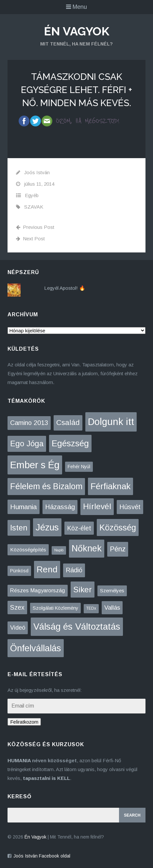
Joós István (37, 172)
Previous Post (35, 227)
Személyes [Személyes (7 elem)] (112, 591)
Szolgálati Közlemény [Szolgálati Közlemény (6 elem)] (55, 608)
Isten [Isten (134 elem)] (19, 528)
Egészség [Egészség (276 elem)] (70, 443)
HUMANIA (19, 760)
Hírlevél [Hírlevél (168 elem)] (97, 506)
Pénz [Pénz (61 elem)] (118, 549)
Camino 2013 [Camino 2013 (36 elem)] (29, 423)
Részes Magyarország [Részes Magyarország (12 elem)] (38, 590)
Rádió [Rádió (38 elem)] (74, 570)
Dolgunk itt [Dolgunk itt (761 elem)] (111, 422)
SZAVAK (34, 207)
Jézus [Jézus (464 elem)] (47, 527)
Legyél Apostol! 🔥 (65, 288)
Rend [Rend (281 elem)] (47, 569)
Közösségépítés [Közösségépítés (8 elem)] (28, 550)
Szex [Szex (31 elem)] (17, 607)
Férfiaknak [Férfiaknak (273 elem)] (110, 486)
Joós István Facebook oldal (42, 856)
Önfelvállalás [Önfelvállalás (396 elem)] (36, 648)
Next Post (30, 239)
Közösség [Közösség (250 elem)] (118, 527)
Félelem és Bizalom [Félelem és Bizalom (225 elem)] (46, 486)
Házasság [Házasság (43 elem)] (60, 507)
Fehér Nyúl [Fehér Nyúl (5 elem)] (79, 467)
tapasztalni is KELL (46, 778)
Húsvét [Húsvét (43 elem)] (130, 507)
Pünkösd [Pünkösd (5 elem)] (19, 571)
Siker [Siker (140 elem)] (83, 590)
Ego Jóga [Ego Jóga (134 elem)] (27, 443)
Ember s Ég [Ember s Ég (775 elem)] (35, 465)
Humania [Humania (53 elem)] (24, 507)
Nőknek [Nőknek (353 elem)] (87, 548)
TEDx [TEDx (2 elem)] (91, 608)
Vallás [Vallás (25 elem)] (112, 608)
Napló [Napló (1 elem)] (59, 550)
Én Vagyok (76, 31)
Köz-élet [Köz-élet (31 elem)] (79, 528)
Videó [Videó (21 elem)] (18, 628)
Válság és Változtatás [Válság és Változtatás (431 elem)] (77, 627)
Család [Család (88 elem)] (68, 423)
